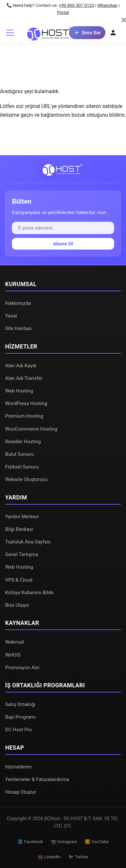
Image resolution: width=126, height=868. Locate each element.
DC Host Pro (19, 730)
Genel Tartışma (22, 554)
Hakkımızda (18, 303)
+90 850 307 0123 (77, 5)
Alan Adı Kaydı (21, 366)
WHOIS (13, 655)
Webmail (15, 642)
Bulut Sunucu (19, 454)
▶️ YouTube (97, 841)
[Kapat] (124, 20)
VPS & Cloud (19, 580)
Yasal (11, 316)
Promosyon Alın (22, 668)
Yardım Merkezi (22, 517)
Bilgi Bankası (19, 529)
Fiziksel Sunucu (22, 467)
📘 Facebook (30, 841)
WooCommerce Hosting (31, 429)
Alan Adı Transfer (24, 378)
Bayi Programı (20, 717)
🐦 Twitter (78, 857)
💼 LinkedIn (49, 857)
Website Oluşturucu (26, 479)
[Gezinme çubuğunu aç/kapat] (10, 33)
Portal (63, 12)
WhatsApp (107, 5)
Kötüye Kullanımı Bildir (29, 593)
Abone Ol (63, 244)
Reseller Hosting (23, 442)
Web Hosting (19, 391)
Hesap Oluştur (21, 792)
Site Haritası (18, 328)
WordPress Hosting (26, 403)
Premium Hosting (24, 416)
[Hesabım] (113, 33)
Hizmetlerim (18, 767)
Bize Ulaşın (17, 605)
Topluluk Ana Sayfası (28, 542)
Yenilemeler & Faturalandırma (37, 779)
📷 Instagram (64, 841)
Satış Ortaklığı (20, 704)
